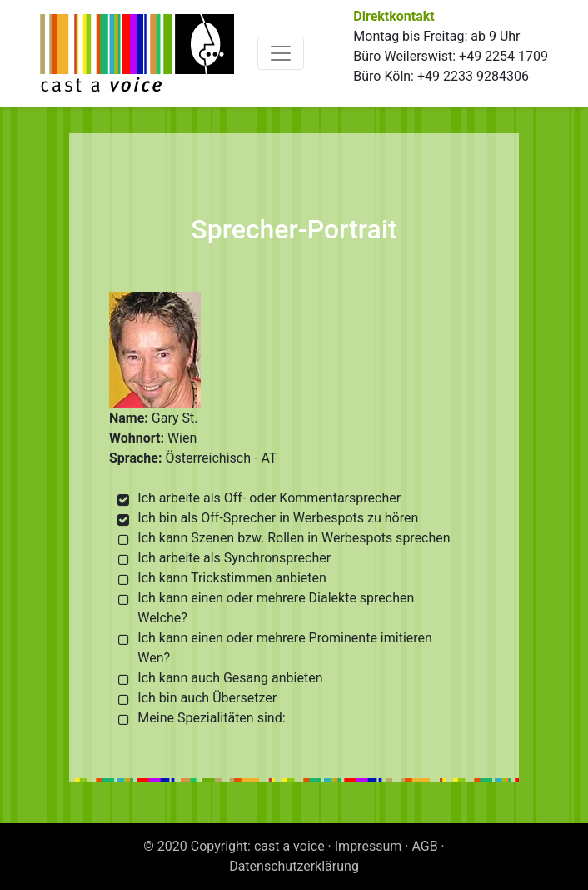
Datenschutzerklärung (294, 866)
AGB (424, 846)
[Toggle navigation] (281, 53)
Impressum (369, 846)
